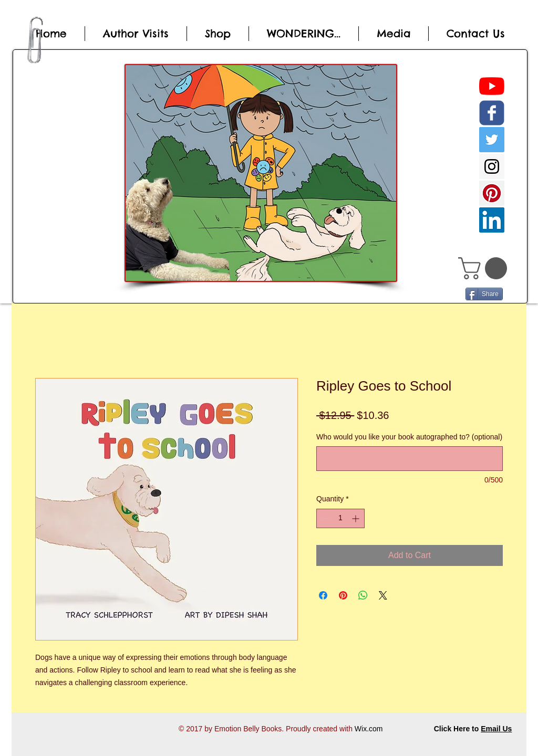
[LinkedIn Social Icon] (492, 220)
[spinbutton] (340, 518)
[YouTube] (492, 86)
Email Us (496, 729)
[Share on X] (383, 595)
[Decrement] (324, 518)
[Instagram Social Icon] (492, 166)
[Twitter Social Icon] (492, 140)
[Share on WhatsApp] (363, 595)
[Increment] (356, 518)
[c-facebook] (492, 113)
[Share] (484, 294)
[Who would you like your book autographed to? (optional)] (410, 459)
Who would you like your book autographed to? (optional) (409, 437)
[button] (485, 268)
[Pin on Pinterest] (343, 595)
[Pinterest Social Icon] (492, 193)
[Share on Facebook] (323, 595)
